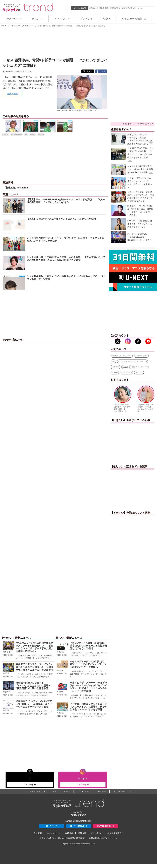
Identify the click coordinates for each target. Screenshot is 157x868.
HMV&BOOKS (105, 826)
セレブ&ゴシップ (121, 791)
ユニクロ (127, 367)
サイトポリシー (53, 833)
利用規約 (69, 833)
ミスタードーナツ (141, 367)
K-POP (115, 373)
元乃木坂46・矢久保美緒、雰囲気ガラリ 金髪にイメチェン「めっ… (116, 8)
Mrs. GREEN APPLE (16, 135)
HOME (4, 26)
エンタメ (67, 791)
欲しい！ (38, 19)
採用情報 (82, 833)
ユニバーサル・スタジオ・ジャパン (133, 361)
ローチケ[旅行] (78, 826)
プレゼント (86, 19)
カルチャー (29, 26)
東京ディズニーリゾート (122, 356)
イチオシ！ (62, 19)
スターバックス (142, 356)
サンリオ (139, 373)
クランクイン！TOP (37, 791)
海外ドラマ (102, 791)
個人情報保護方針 (115, 833)
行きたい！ (14, 19)
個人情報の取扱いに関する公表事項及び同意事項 (62, 838)
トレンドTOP (16, 26)
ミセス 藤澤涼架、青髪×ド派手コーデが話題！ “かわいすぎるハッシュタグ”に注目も (71, 26)
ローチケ (52, 826)
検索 (107, 19)
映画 (54, 791)
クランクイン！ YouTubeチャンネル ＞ (138, 124)
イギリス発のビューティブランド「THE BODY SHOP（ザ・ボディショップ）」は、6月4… (89, 674)
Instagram (33, 135)
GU (114, 361)
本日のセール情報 (134, 19)
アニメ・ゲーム (84, 791)
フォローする (30, 784)
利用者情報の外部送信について (103, 838)
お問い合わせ (97, 833)
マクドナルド (127, 373)
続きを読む (13, 94)
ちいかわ (116, 367)
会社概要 (38, 833)
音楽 (26, 135)
